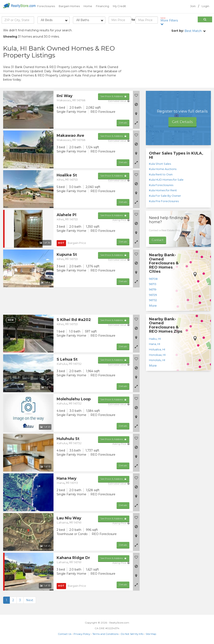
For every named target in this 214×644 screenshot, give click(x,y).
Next (30, 600)
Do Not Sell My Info (132, 634)
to (133, 20)
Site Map (151, 634)
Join (193, 6)
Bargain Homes (69, 6)
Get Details (182, 122)
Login (205, 6)
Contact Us (65, 634)
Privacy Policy (82, 634)
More (153, 306)
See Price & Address (114, 96)
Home (88, 6)
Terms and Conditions (105, 634)
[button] (136, 123)
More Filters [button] (170, 21)
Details (123, 123)
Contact (158, 240)
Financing (103, 6)
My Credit (119, 6)
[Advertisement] (178, 63)
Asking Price (121, 220)
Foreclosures (46, 6)
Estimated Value (119, 101)
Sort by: (178, 31)
